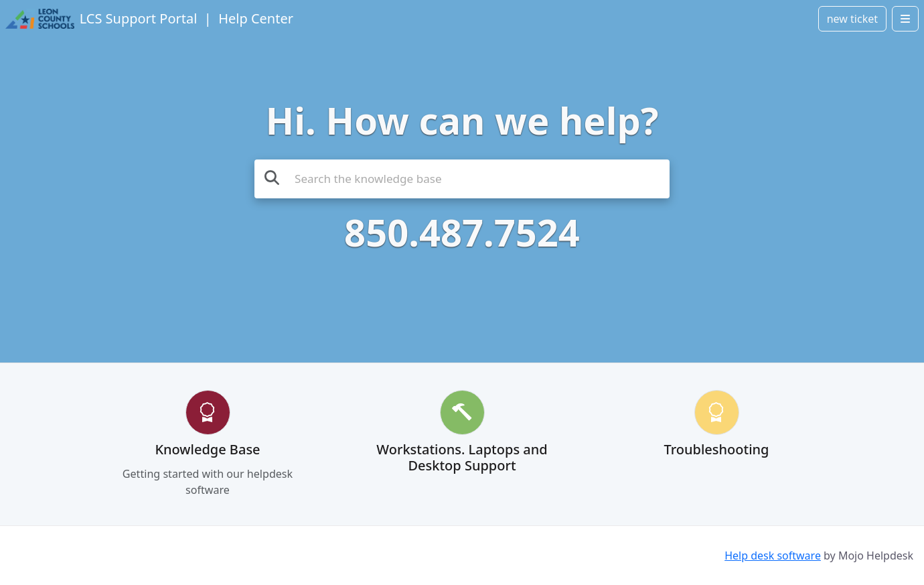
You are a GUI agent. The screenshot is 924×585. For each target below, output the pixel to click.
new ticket (852, 19)
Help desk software (773, 556)
